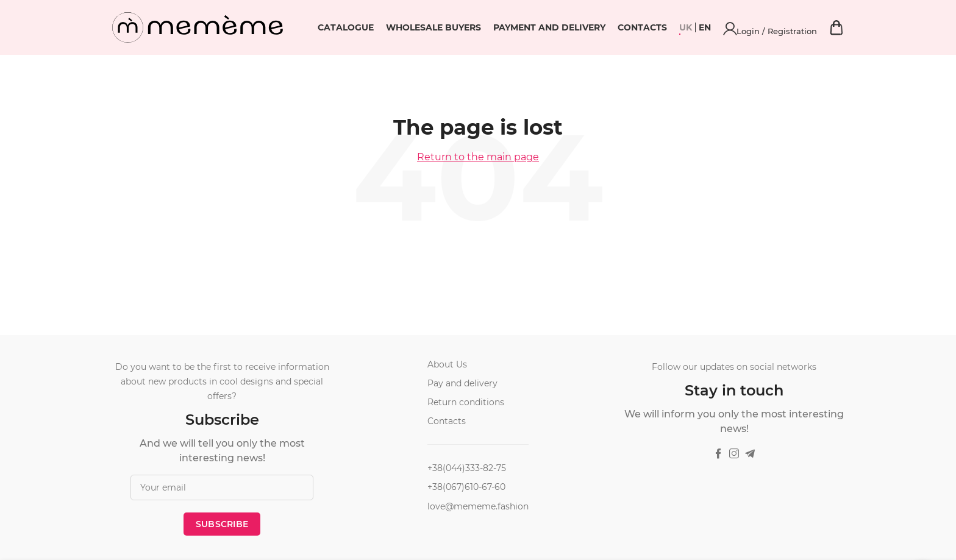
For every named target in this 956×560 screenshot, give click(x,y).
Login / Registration (812, 27)
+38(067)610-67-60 (466, 487)
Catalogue (427, 27)
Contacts (724, 27)
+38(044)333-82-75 (467, 468)
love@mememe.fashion (478, 506)
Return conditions (466, 402)
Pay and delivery (462, 383)
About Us (447, 364)
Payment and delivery (631, 27)
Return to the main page (478, 157)
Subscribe (222, 524)
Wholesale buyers (515, 27)
